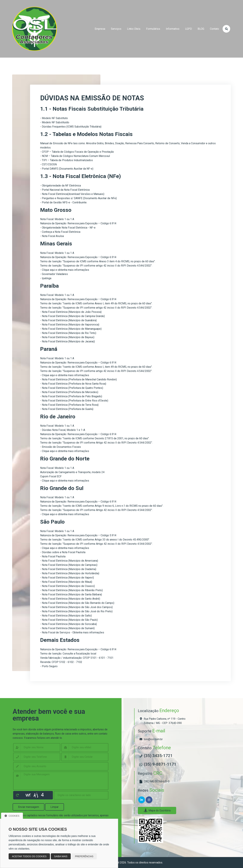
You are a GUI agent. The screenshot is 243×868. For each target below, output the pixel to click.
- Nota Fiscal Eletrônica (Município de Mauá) (66, 582)
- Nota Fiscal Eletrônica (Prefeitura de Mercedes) (69, 392)
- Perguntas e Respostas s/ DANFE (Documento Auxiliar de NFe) (78, 198)
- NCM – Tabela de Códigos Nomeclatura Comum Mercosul (75, 156)
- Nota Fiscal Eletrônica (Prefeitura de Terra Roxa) (69, 405)
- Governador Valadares (54, 274)
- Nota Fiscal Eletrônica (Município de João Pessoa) (71, 312)
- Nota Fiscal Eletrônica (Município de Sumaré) (67, 628)
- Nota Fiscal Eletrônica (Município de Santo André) (70, 599)
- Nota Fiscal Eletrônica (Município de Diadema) (68, 569)
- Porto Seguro (49, 666)
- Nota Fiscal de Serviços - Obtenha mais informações (72, 632)
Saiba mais (61, 856)
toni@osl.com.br (153, 739)
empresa (100, 29)
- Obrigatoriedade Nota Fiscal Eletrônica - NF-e (68, 228)
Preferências (84, 856)
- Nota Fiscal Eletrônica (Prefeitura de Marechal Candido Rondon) (78, 379)
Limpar (55, 807)
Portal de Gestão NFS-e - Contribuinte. (64, 202)
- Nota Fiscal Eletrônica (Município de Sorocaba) (69, 624)
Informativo (173, 29)
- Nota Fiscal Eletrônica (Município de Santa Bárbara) (71, 594)
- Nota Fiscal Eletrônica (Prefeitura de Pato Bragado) (71, 396)
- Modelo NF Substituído (55, 122)
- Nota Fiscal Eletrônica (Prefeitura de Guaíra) (67, 409)
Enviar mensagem (29, 807)
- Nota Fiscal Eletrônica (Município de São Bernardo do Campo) (77, 603)
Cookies (12, 816)
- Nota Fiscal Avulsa (52, 236)
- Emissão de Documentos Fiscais (60, 447)
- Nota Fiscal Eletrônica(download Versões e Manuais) (72, 194)
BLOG (201, 29)
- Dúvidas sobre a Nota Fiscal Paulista (63, 552)
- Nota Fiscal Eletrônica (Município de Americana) (69, 561)
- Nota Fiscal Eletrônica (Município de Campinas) (69, 565)
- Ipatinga (46, 278)
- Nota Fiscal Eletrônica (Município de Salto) (66, 616)
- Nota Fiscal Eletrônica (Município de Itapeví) (67, 578)
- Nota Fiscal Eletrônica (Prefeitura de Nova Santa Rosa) (73, 384)
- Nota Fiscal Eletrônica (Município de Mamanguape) (71, 329)
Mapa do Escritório (157, 810)
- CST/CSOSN (48, 164)
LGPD (188, 29)
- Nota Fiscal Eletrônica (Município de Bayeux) (67, 337)
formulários (153, 29)
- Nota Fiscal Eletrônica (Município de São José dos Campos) (76, 607)
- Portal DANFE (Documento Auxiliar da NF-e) (67, 169)
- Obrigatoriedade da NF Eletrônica (60, 186)
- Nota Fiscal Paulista (53, 556)
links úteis (134, 29)
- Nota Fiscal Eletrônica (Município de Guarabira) (68, 320)
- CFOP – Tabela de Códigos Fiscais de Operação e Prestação (77, 152)
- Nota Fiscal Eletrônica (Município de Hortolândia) (70, 573)
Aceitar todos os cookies (29, 856)
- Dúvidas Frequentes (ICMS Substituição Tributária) (71, 127)
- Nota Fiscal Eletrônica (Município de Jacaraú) (67, 341)
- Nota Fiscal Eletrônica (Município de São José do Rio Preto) (76, 611)
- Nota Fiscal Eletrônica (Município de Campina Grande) (72, 316)
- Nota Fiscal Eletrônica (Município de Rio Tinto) (68, 333)
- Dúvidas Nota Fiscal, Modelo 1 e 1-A (63, 430)
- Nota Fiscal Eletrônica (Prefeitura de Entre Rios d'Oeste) (74, 401)
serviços (116, 29)
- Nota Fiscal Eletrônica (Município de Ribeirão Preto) (71, 590)
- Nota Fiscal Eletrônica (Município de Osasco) (67, 586)
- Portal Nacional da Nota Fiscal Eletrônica (65, 190)
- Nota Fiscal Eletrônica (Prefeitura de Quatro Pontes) (72, 388)
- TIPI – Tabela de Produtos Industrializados (66, 160)
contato (214, 29)
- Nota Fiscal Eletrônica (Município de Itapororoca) (70, 325)
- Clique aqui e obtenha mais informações (65, 270)
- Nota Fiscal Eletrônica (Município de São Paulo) (69, 620)
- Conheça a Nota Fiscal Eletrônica (60, 232)
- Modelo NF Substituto (54, 118)
